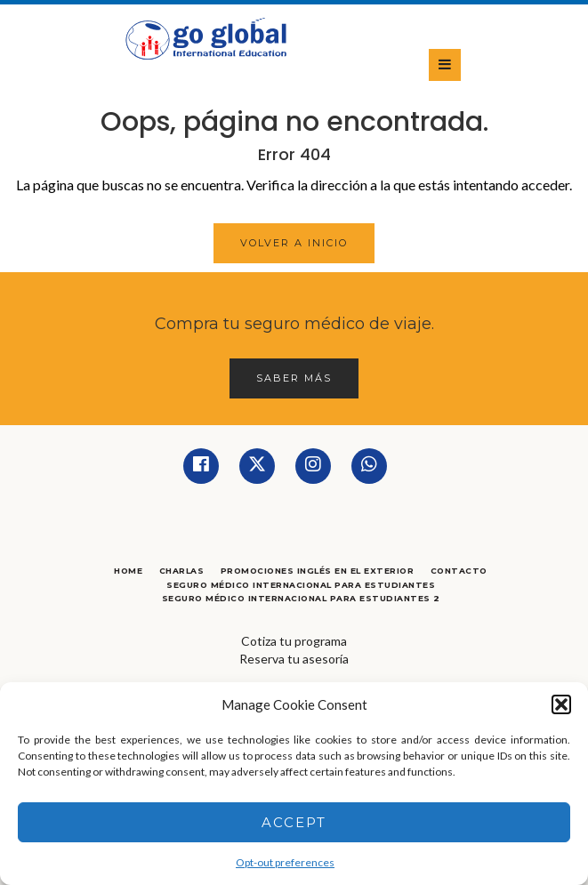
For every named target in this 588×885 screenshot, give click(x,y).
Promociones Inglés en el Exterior (318, 571)
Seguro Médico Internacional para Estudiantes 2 (301, 598)
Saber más (294, 378)
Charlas (182, 571)
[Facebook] (201, 466)
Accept (294, 822)
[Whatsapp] (369, 466)
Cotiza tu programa (294, 641)
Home (128, 571)
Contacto (459, 571)
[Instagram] (313, 466)
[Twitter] (257, 466)
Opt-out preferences (285, 862)
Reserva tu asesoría (294, 659)
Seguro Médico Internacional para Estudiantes (301, 585)
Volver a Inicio (294, 243)
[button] (561, 704)
